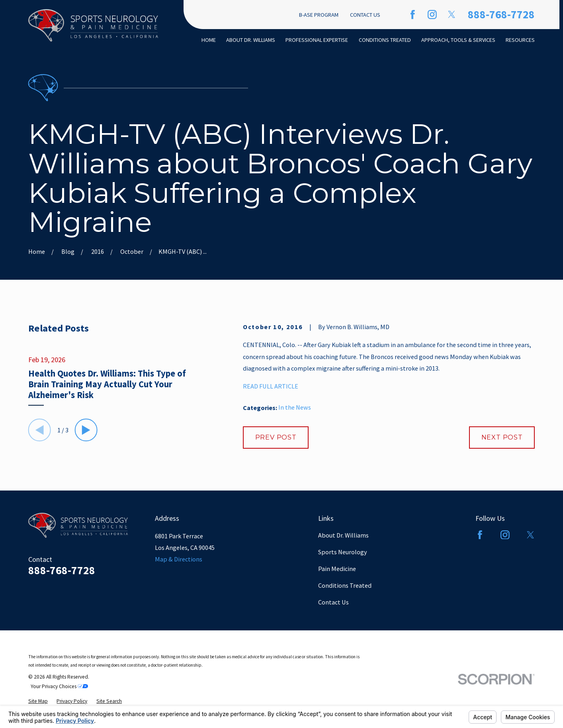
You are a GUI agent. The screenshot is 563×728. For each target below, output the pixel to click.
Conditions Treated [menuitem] (385, 40)
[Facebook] (413, 15)
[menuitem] (38, 701)
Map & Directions (179, 559)
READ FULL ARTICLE (271, 386)
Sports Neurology (343, 552)
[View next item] (86, 430)
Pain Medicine (337, 569)
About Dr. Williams (343, 535)
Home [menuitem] (209, 40)
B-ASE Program (319, 15)
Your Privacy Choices (59, 686)
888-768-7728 (501, 15)
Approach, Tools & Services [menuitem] (458, 40)
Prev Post (276, 437)
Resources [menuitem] (520, 40)
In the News (295, 407)
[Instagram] (432, 15)
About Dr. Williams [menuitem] (251, 40)
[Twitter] (452, 15)
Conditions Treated (345, 585)
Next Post (502, 437)
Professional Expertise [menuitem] (317, 40)
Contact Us (365, 15)
